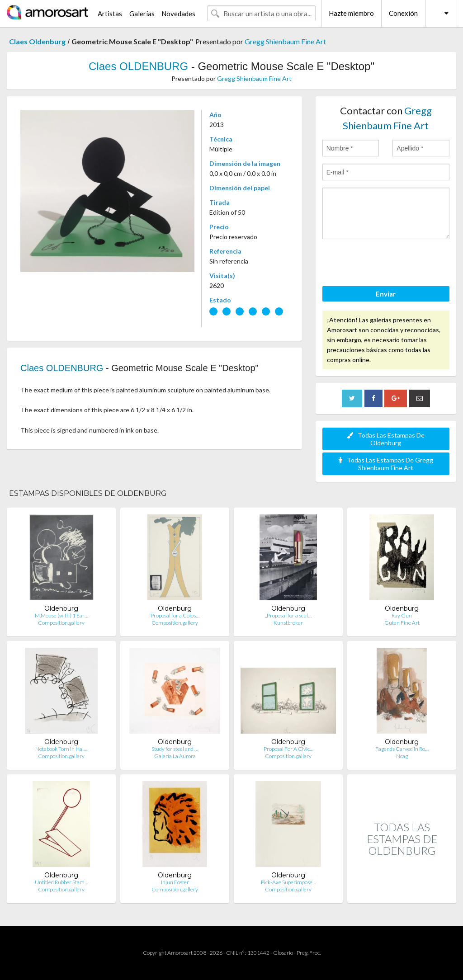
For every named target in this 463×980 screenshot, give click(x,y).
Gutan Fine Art (402, 623)
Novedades (178, 14)
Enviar (386, 294)
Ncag (402, 756)
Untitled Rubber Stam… (61, 882)
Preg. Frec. (309, 953)
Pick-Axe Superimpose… (288, 882)
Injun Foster (175, 882)
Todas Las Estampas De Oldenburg (386, 439)
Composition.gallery (61, 623)
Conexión (403, 13)
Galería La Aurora (175, 756)
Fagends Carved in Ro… (402, 749)
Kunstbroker (288, 623)
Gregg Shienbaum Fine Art (285, 41)
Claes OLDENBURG (138, 66)
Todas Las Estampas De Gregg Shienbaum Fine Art (386, 464)
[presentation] (391, 264)
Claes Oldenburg (37, 41)
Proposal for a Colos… (175, 615)
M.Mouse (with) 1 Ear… (61, 615)
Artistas (110, 14)
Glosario (283, 953)
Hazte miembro (351, 13)
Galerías (142, 14)
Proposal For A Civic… (288, 749)
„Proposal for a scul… (288, 615)
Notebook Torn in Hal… (61, 749)
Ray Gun (402, 615)
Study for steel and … (175, 749)
